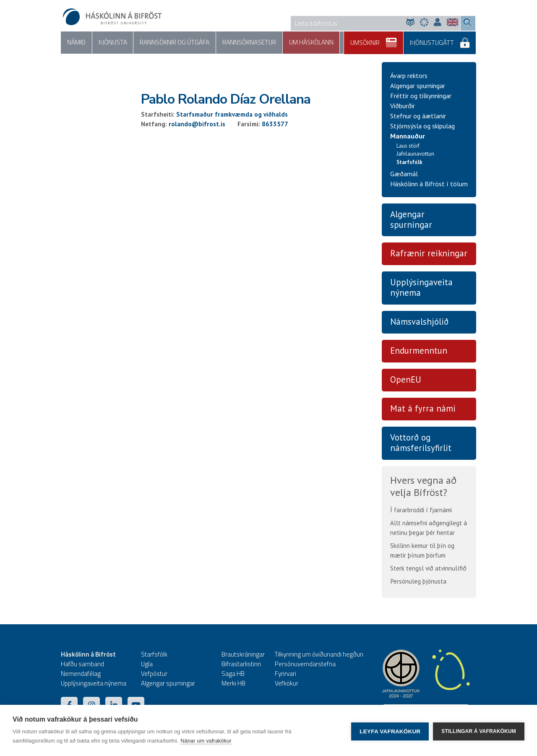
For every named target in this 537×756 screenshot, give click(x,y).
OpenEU (406, 380)
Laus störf (408, 146)
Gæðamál (404, 174)
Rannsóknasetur (231, 43)
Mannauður (408, 136)
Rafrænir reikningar (429, 254)
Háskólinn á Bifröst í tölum (429, 184)
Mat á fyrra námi (423, 409)
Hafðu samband (82, 664)
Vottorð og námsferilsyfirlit (421, 443)
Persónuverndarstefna (305, 664)
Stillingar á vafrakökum (479, 730)
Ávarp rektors (409, 76)
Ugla (147, 664)
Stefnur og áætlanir (418, 116)
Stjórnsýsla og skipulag (422, 126)
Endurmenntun (419, 351)
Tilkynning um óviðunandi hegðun (319, 655)
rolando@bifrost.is (197, 124)
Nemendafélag (81, 674)
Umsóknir (382, 40)
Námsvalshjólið (419, 322)
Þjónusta (107, 43)
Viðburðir (403, 106)
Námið (74, 43)
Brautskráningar (243, 655)
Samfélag (333, 43)
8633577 (275, 124)
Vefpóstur (154, 674)
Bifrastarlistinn (241, 664)
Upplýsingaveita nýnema (421, 288)
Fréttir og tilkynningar (421, 96)
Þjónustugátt (443, 40)
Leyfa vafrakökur (390, 731)
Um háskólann (288, 43)
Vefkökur (287, 684)
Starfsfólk (409, 163)
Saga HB (233, 674)
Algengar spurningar (418, 86)
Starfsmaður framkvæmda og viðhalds (232, 115)
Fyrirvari (285, 674)
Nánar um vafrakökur (206, 741)
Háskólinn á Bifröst (88, 655)
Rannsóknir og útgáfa (163, 43)
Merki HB (233, 684)
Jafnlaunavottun (415, 155)
